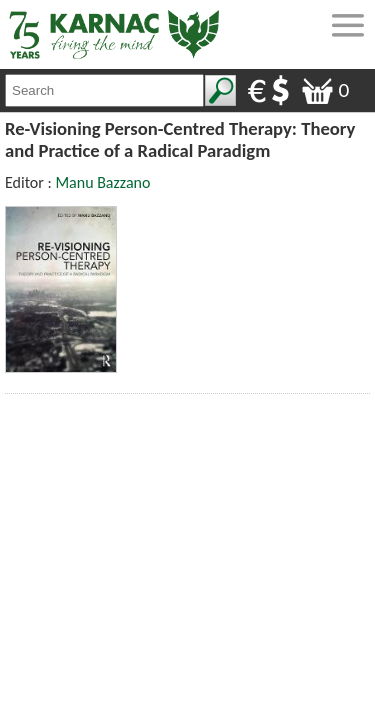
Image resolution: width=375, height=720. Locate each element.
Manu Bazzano (102, 182)
